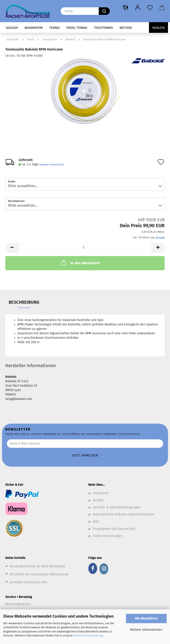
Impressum (101, 493)
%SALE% (158, 28)
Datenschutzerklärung (88, 635)
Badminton (34, 28)
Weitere (126, 28)
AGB (96, 522)
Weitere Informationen (146, 630)
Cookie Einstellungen (107, 536)
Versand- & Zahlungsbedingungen (117, 507)
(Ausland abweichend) (51, 165)
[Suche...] (104, 11)
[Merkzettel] (150, 8)
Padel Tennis (77, 28)
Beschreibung (24, 302)
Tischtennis (103, 28)
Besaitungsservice (18, 604)
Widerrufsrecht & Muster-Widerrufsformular (123, 514)
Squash (12, 28)
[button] (125, 8)
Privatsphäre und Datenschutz (114, 529)
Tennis (54, 28)
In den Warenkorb (80, 263)
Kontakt (98, 500)
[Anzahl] (85, 248)
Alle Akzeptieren (146, 618)
